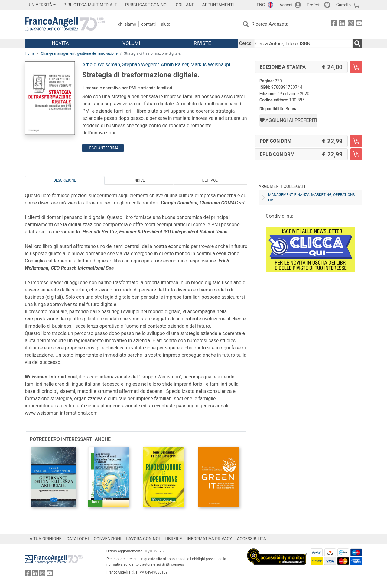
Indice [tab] (139, 180)
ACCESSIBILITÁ (252, 539)
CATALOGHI (78, 539)
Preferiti (314, 5)
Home (30, 53)
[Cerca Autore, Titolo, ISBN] (303, 43)
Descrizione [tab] (65, 180)
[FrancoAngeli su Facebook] (334, 24)
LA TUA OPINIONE (44, 539)
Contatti (148, 24)
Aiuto (166, 24)
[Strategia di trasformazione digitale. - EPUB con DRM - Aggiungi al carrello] (356, 154)
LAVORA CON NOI (143, 539)
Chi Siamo (127, 24)
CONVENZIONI (107, 539)
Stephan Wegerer (140, 64)
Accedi (286, 5)
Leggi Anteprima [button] (103, 148)
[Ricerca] (357, 43)
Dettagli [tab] (210, 180)
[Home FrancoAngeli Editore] (65, 24)
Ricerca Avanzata (270, 24)
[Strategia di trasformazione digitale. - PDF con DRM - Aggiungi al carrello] (356, 141)
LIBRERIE (173, 539)
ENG (261, 5)
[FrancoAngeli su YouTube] (359, 24)
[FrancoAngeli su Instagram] (351, 24)
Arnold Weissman (101, 64)
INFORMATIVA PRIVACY (210, 539)
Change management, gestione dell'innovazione (79, 53)
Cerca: (246, 43)
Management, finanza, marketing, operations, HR (312, 198)
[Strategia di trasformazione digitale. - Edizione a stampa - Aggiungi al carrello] (356, 67)
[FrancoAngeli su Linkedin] (342, 24)
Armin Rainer (175, 64)
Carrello (343, 5)
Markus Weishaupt (210, 64)
